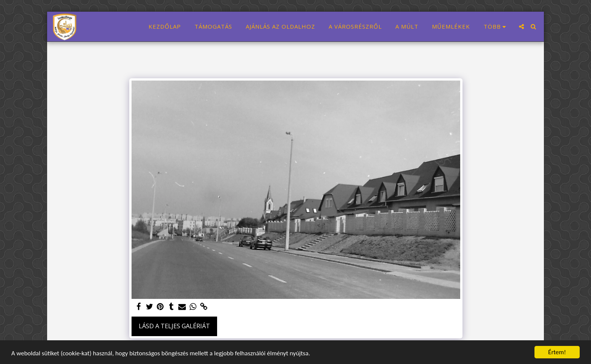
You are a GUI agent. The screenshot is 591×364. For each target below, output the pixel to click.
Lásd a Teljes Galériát (174, 326)
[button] (521, 27)
